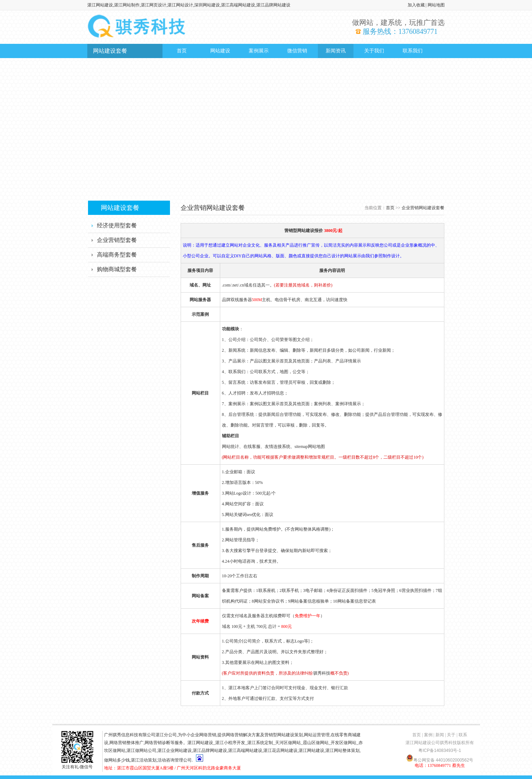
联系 (463, 735)
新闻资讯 (336, 51)
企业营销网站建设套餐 (423, 208)
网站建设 (220, 51)
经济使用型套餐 (117, 225)
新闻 (440, 735)
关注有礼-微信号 (77, 764)
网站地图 (436, 5)
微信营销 (297, 51)
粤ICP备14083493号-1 (440, 750)
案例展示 (259, 51)
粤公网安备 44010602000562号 (440, 758)
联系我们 (413, 51)
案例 (428, 735)
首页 (182, 51)
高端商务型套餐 (117, 255)
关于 (451, 735)
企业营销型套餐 (117, 240)
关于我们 (374, 51)
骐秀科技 (322, 673)
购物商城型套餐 (117, 269)
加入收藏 (416, 5)
